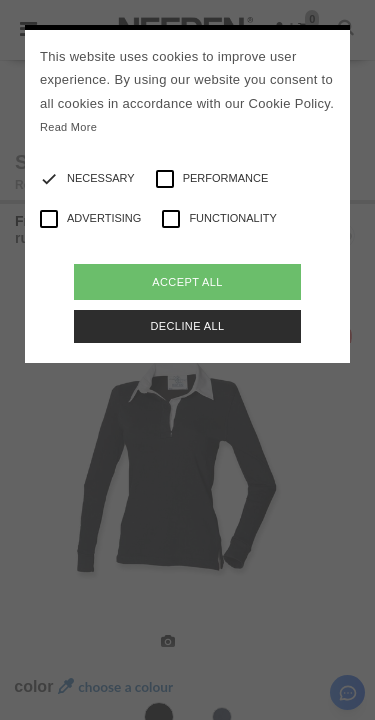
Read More (68, 127)
